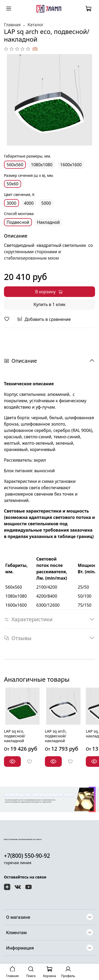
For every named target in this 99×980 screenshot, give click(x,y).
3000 (11, 203)
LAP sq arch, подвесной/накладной (56, 736)
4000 (29, 203)
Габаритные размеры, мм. (27, 156)
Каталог (36, 25)
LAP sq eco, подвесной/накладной (15, 736)
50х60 (13, 184)
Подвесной (18, 222)
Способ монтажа (19, 214)
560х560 (15, 165)
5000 (46, 203)
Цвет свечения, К (19, 195)
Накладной (48, 222)
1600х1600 (71, 165)
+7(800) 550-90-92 (27, 856)
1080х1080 (42, 165)
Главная (12, 25)
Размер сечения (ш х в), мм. (29, 176)
